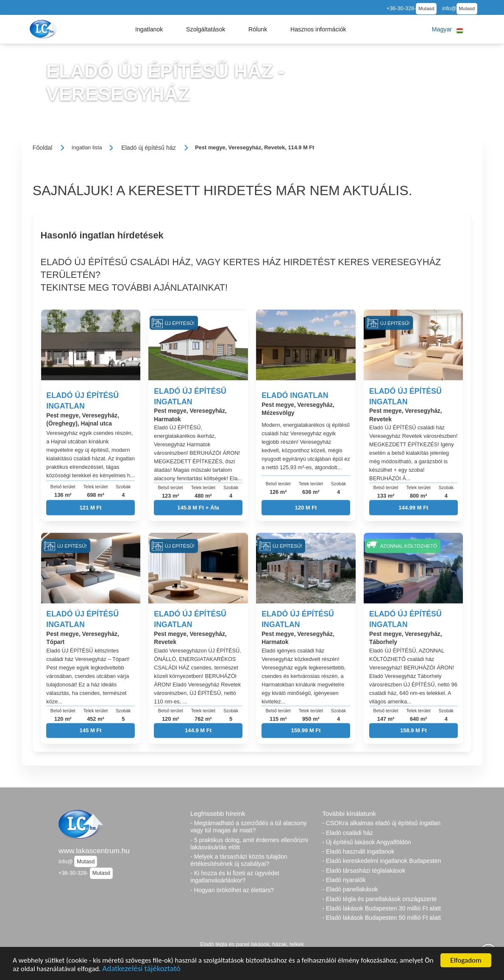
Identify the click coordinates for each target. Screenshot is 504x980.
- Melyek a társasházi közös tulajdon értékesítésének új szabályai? (239, 860)
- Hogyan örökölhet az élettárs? (232, 890)
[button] (149, 29)
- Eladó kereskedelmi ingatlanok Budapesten (382, 861)
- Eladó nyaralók (344, 880)
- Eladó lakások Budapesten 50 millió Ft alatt (381, 918)
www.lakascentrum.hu (94, 851)
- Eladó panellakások (350, 889)
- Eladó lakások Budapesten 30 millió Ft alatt (381, 908)
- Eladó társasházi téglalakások (364, 871)
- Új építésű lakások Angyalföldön (367, 842)
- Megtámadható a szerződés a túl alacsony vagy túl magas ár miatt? (248, 827)
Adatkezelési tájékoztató (141, 968)
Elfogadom (466, 960)
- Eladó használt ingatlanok (358, 851)
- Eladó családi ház (348, 833)
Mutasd (426, 8)
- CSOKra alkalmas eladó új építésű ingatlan (381, 823)
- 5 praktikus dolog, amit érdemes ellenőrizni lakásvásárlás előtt (249, 844)
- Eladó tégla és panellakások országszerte (380, 899)
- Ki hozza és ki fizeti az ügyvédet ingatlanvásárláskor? (235, 877)
